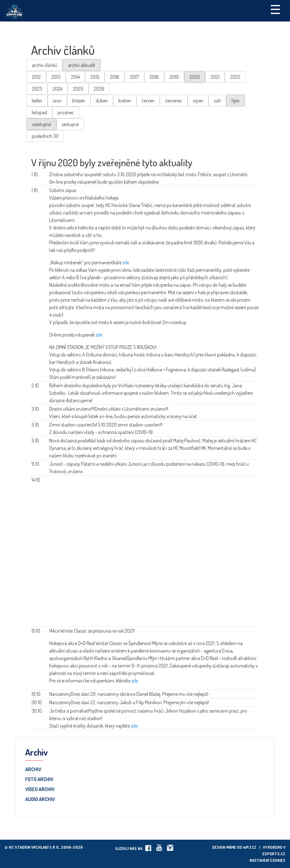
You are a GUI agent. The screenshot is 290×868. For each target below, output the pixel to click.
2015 (95, 77)
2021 (215, 77)
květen (125, 101)
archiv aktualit (82, 65)
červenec (174, 101)
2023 (37, 89)
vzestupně (41, 124)
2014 (75, 77)
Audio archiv (40, 800)
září (217, 101)
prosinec (66, 112)
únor (57, 101)
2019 (174, 77)
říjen (235, 101)
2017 (134, 77)
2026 (99, 89)
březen (79, 101)
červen (148, 101)
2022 (235, 77)
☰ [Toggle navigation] (275, 9)
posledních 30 (45, 136)
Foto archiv (39, 780)
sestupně (70, 124)
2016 (115, 77)
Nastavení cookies (267, 860)
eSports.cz (274, 854)
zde (126, 262)
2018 (154, 77)
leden (37, 101)
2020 (195, 77)
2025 (78, 89)
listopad (39, 112)
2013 (56, 77)
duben (102, 101)
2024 (57, 89)
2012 (36, 77)
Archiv (33, 770)
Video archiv (40, 790)
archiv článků (45, 65)
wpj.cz (250, 847)
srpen (198, 101)
